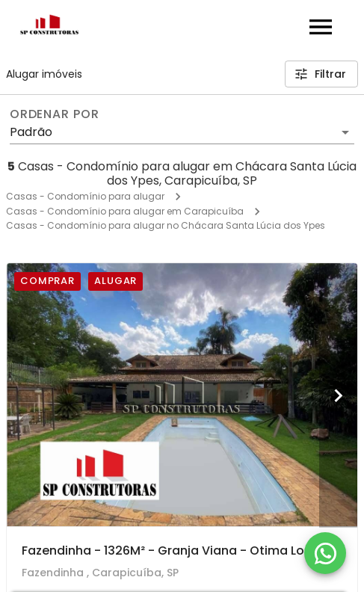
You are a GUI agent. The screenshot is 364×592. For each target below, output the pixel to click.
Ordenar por (55, 114)
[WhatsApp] (325, 553)
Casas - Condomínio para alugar (85, 196)
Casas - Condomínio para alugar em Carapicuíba (125, 211)
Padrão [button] (31, 132)
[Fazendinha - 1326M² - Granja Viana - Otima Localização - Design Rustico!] (182, 395)
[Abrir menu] (321, 27)
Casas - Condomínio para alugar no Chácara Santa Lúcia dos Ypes (166, 225)
